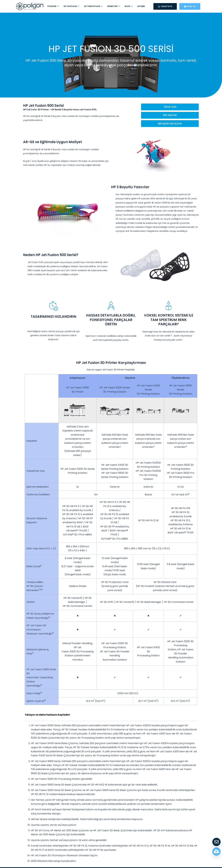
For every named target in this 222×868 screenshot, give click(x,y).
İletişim (141, 6)
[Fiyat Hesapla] (216, 851)
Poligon (53, 6)
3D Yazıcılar (71, 6)
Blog (129, 6)
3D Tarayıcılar (93, 6)
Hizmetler (114, 6)
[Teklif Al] (216, 842)
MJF (171, 199)
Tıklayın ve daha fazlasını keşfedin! (48, 716)
